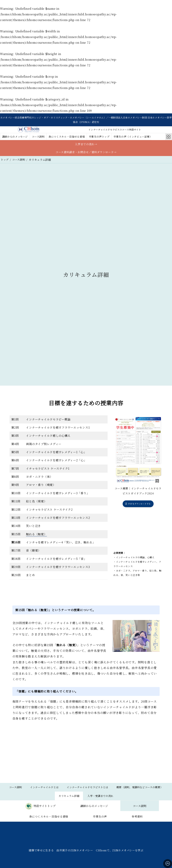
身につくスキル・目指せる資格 (72, 137)
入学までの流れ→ (86, 145)
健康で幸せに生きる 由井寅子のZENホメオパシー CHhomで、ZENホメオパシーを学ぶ (86, 865)
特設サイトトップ (53, 810)
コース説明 (41, 137)
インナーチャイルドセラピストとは (117, 790)
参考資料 (111, 830)
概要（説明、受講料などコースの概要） (52, 799)
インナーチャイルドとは (71, 790)
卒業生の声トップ (106, 137)
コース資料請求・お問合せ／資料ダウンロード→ (86, 154)
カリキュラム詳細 (97, 799)
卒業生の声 (62, 830)
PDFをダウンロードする (140, 506)
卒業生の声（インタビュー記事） (142, 137)
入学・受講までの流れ (131, 799)
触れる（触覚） (36, 536)
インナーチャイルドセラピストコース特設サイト (115, 130)
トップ (5, 162)
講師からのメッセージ (16, 137)
